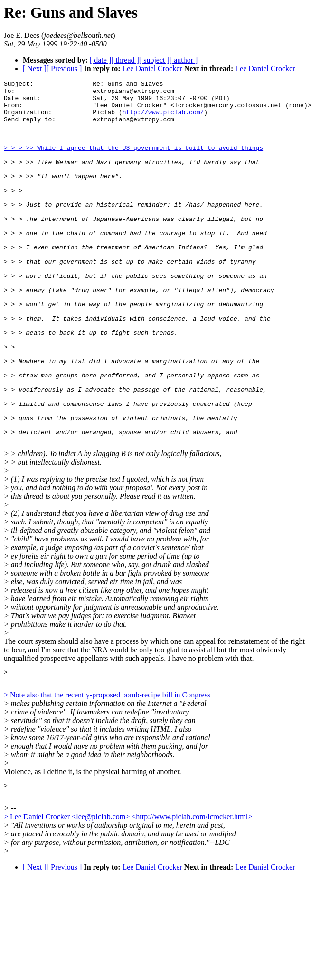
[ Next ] (35, 69)
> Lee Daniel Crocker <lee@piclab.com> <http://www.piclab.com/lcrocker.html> (128, 892)
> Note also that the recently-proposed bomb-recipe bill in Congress (107, 769)
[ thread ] (125, 60)
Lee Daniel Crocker (152, 69)
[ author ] (184, 60)
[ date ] (100, 60)
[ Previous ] (64, 69)
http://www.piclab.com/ (163, 119)
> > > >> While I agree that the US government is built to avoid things (133, 162)
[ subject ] (154, 60)
